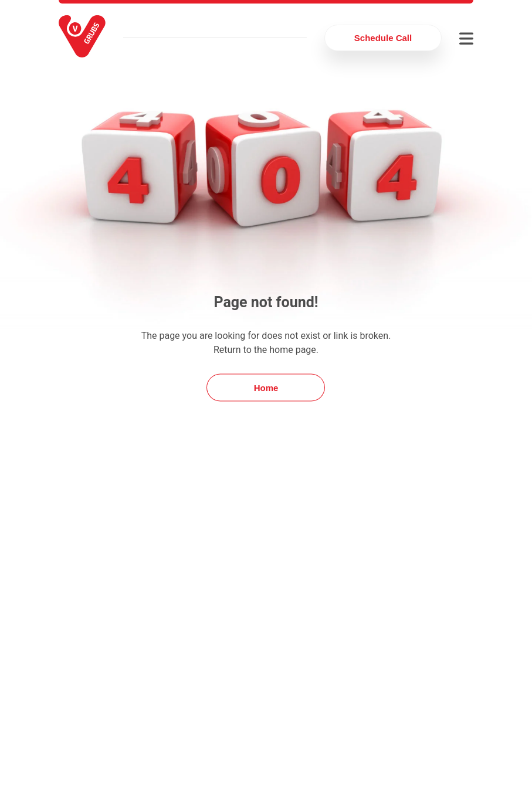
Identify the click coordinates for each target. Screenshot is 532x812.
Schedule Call (383, 38)
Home (266, 388)
